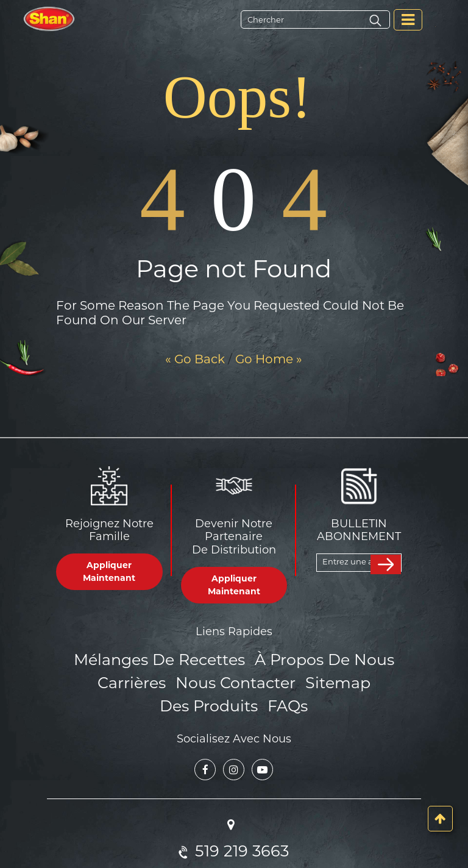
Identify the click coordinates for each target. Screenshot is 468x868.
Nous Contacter (187, 680)
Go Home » (269, 359)
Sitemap (279, 680)
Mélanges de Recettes (167, 659)
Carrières (93, 680)
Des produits (362, 680)
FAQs (234, 700)
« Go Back (195, 359)
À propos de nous (317, 659)
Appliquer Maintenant (109, 571)
